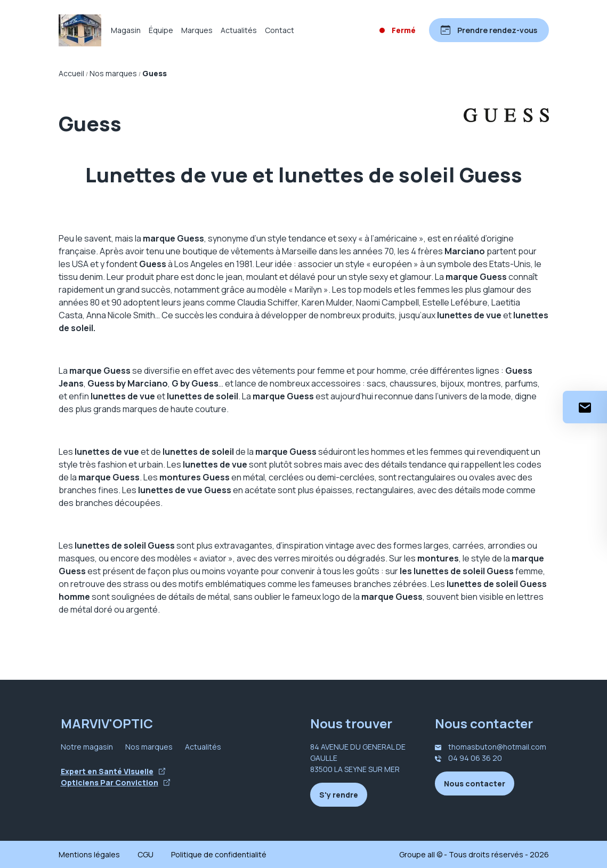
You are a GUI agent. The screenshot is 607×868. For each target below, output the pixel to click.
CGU (145, 854)
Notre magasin (87, 747)
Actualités (239, 30)
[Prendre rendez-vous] (489, 30)
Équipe (161, 30)
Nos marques (149, 747)
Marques (197, 30)
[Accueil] (80, 30)
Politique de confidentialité (219, 854)
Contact (280, 30)
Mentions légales (89, 854)
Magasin (126, 30)
